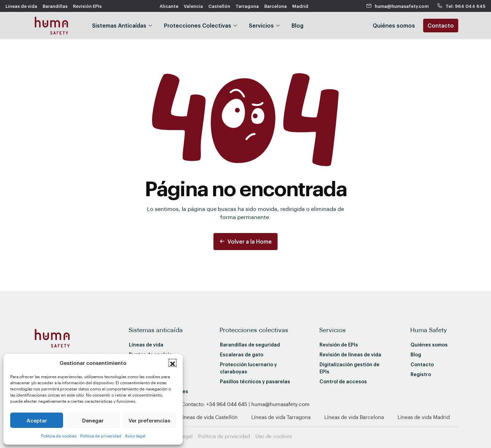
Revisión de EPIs (339, 345)
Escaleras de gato (242, 354)
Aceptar (37, 420)
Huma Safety (429, 330)
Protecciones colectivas (254, 330)
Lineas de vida (21, 6)
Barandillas (55, 6)
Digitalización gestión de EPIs (349, 368)
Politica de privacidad (101, 436)
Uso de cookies (274, 436)
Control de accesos (343, 381)
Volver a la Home (245, 241)
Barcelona (276, 6)
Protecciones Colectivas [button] (198, 25)
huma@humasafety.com (398, 6)
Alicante (169, 6)
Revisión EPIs (87, 6)
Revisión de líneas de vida (350, 354)
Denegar (93, 420)
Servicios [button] (261, 25)
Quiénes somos (429, 345)
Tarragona (247, 6)
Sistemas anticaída (156, 330)
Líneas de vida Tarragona (281, 417)
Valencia (193, 6)
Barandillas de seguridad (250, 345)
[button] (173, 363)
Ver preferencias (149, 420)
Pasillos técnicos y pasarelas (255, 381)
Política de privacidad (224, 436)
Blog (297, 25)
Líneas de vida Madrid (424, 417)
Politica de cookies (59, 436)
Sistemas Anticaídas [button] (119, 25)
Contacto (441, 25)
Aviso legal (135, 436)
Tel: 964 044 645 (461, 6)
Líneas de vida (146, 345)
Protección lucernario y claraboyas (248, 368)
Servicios (332, 330)
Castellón (219, 6)
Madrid (300, 6)
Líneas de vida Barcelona (354, 417)
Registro (421, 374)
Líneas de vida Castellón (209, 417)
